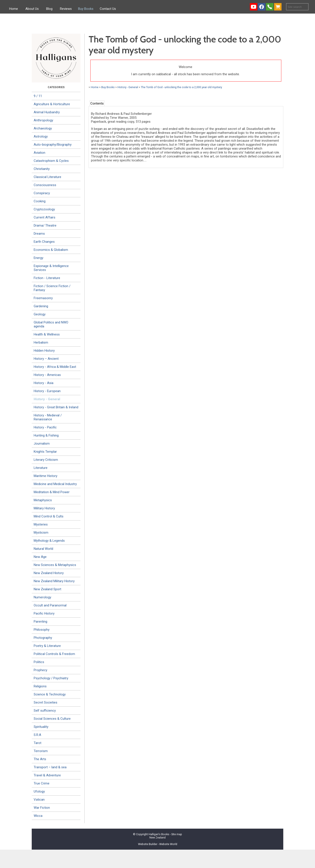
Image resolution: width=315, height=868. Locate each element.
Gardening (41, 306)
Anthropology (43, 120)
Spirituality (41, 727)
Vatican (39, 800)
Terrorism (41, 751)
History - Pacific (45, 427)
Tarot (38, 743)
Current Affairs (45, 217)
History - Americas (47, 375)
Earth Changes (44, 242)
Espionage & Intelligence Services (51, 268)
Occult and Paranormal (50, 605)
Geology (40, 314)
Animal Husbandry (47, 112)
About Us (32, 9)
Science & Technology (50, 694)
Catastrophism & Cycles (51, 161)
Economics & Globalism (51, 250)
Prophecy (40, 670)
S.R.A (37, 735)
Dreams (39, 234)
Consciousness (45, 185)
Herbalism (41, 342)
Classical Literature (47, 177)
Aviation (39, 153)
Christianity (42, 169)
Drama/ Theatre (45, 225)
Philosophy (42, 630)
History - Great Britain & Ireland (56, 407)
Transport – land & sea (50, 767)
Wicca (38, 816)
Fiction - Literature (47, 278)
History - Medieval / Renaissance (48, 417)
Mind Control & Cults (49, 516)
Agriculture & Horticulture (52, 104)
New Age (40, 557)
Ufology (39, 791)
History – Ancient (46, 359)
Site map (177, 834)
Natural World (43, 549)
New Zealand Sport (47, 589)
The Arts (40, 759)
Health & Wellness (47, 334)
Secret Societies (45, 702)
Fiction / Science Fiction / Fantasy (52, 288)
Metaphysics (43, 500)
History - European (47, 391)
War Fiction (42, 808)
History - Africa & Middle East (55, 367)
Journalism (42, 444)
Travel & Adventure (47, 775)
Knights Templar (45, 452)
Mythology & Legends (49, 541)
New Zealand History (49, 573)
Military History (44, 508)
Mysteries (41, 524)
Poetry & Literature (47, 646)
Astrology (41, 136)
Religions (40, 686)
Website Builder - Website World (158, 844)
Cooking (40, 201)
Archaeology (43, 128)
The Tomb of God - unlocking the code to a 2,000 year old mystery (181, 87)
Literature (41, 468)
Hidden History (44, 351)
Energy (38, 258)
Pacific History (44, 613)
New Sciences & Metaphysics (55, 565)
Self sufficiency (45, 711)
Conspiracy (42, 193)
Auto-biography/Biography (53, 145)
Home (14, 9)
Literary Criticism (46, 460)
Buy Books (86, 9)
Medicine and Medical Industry (55, 484)
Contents (97, 103)
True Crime (42, 783)
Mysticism (41, 533)
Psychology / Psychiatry (51, 678)
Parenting (40, 622)
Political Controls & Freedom (54, 654)
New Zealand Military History (54, 581)
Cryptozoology (44, 209)
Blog (49, 9)
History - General (47, 399)
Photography (43, 638)
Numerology (42, 597)
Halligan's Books (159, 834)
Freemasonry (43, 298)
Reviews (66, 9)
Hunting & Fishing (46, 435)
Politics (39, 662)
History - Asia (44, 383)
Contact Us (108, 9)
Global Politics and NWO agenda (51, 324)
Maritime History (45, 476)
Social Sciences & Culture (52, 719)
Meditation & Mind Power (52, 492)
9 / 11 (38, 96)
